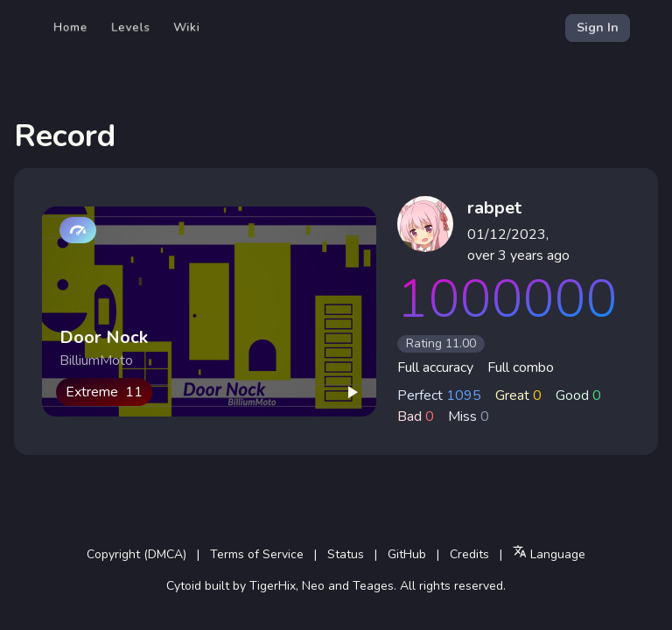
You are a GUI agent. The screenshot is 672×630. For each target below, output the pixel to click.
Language (549, 553)
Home (71, 28)
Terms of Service (257, 554)
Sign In (598, 28)
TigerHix (273, 586)
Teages (373, 586)
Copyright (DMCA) (136, 554)
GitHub (407, 554)
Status (346, 554)
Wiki (187, 28)
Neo (313, 586)
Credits (469, 554)
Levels (131, 28)
